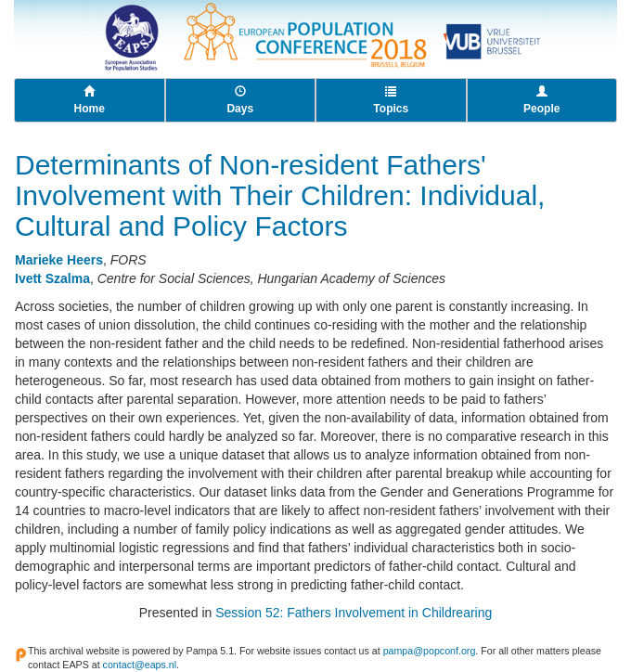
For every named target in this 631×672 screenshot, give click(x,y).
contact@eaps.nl (140, 665)
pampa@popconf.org (430, 651)
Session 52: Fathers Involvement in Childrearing (354, 613)
